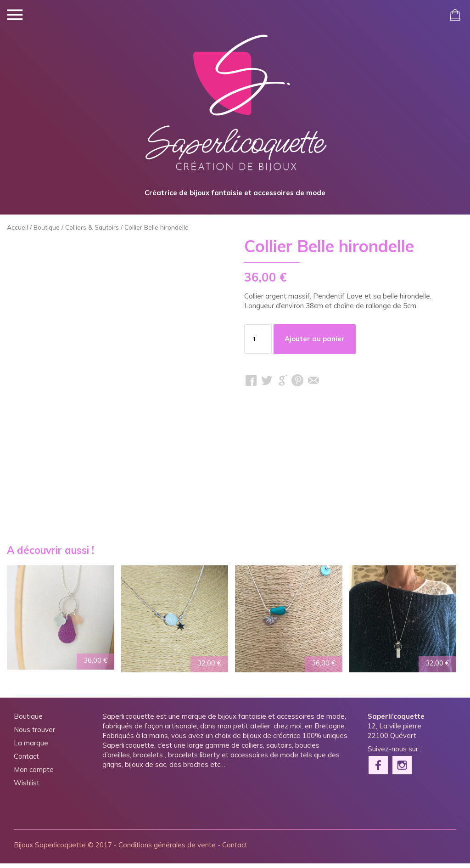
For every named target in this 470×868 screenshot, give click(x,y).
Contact (26, 761)
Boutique (47, 232)
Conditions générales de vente (167, 849)
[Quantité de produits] (258, 344)
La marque (31, 747)
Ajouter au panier (315, 343)
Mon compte (34, 774)
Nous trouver (34, 734)
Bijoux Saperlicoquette (50, 849)
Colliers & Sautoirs (92, 232)
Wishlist (27, 787)
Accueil (17, 232)
